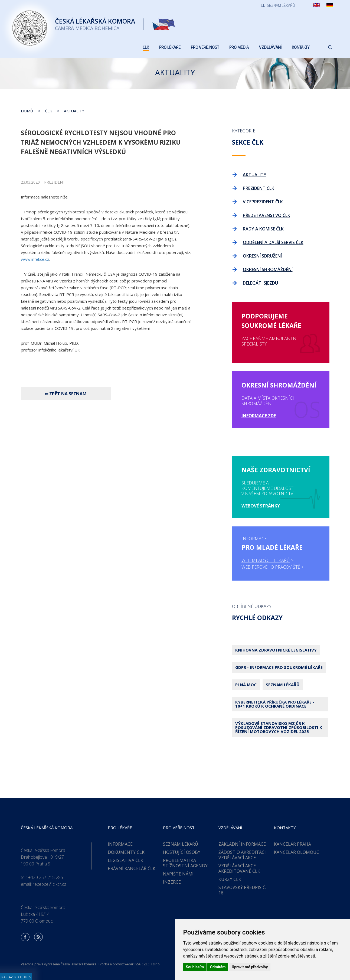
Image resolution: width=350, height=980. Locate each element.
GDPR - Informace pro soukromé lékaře (279, 667)
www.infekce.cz (35, 259)
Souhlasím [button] (195, 967)
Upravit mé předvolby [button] (250, 967)
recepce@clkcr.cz (50, 884)
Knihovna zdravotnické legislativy (276, 650)
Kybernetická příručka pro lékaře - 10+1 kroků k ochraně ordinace (275, 704)
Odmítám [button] (218, 967)
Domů (27, 111)
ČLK (48, 111)
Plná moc (246, 685)
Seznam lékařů (283, 685)
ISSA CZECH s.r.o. (148, 964)
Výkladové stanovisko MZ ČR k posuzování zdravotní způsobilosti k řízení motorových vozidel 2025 (279, 727)
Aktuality (74, 111)
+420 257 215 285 (46, 877)
